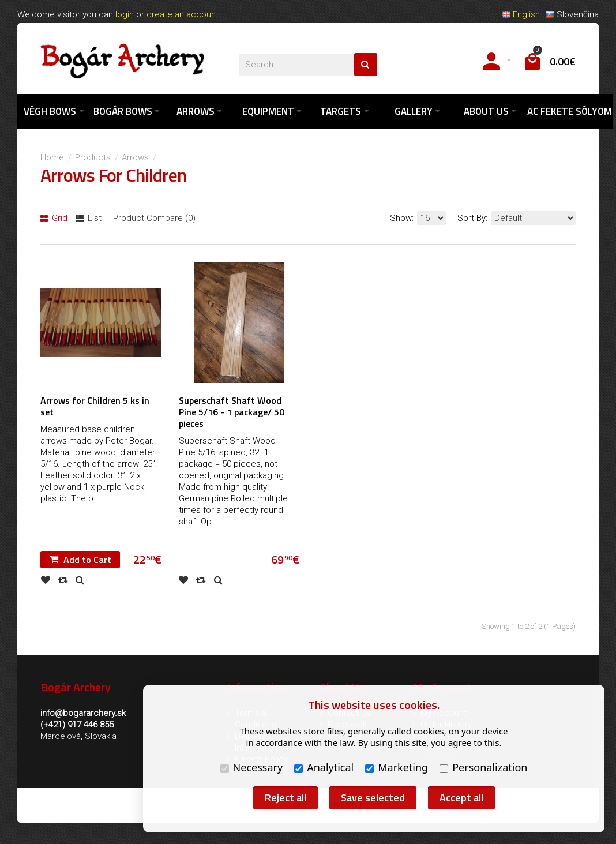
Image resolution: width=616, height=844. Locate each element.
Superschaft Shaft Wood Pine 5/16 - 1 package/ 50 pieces (232, 412)
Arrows (135, 157)
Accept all (461, 798)
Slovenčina (572, 14)
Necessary (252, 767)
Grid (54, 218)
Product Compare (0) (154, 218)
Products (93, 157)
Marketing (397, 767)
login (125, 14)
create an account (183, 14)
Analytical (324, 767)
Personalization (483, 767)
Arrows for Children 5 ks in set (95, 406)
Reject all (286, 798)
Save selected (373, 798)
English (521, 14)
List (89, 218)
